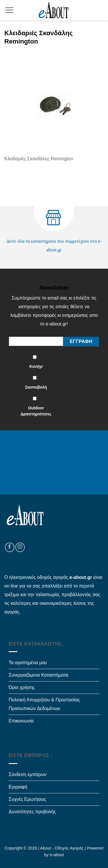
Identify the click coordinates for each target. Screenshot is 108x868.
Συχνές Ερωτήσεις (27, 799)
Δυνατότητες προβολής (32, 812)
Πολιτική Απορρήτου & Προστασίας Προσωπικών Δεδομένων (44, 704)
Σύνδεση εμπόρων (28, 774)
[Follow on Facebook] (10, 547)
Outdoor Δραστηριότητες (36, 411)
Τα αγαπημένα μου (28, 663)
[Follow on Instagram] (20, 547)
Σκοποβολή (36, 387)
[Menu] (9, 10)
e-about (57, 855)
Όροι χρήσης (22, 687)
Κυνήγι (36, 366)
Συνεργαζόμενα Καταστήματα (38, 675)
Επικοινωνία (21, 721)
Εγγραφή (18, 787)
